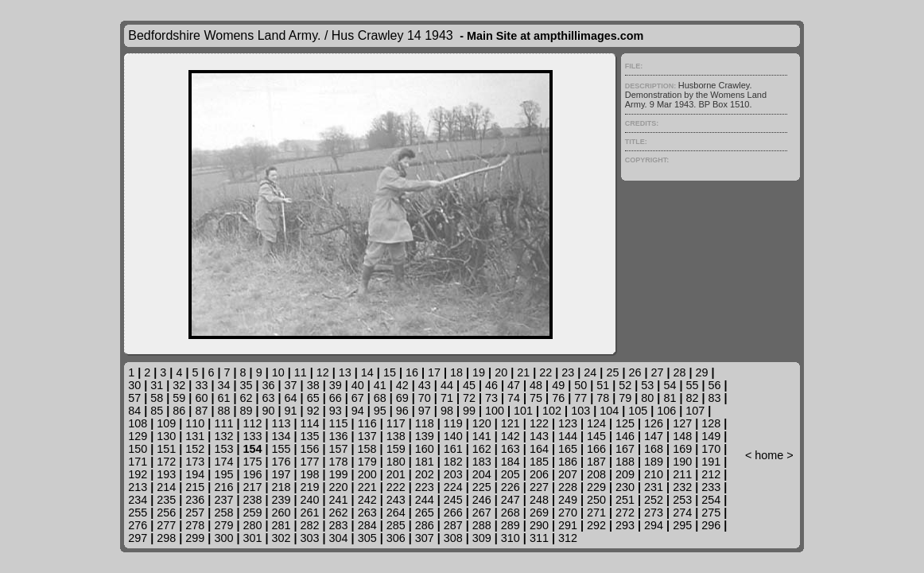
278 (195, 525)
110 (195, 423)
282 (310, 525)
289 (511, 525)
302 (281, 538)
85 (157, 411)
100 (495, 411)
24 (590, 372)
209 (625, 474)
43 (425, 385)
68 (380, 398)
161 (453, 449)
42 (402, 385)
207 (568, 474)
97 (425, 411)
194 (195, 474)
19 (479, 372)
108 (138, 423)
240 (310, 500)
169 (682, 449)
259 (252, 513)
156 (310, 449)
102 (552, 411)
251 (625, 500)
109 (166, 423)
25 (612, 372)
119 (453, 423)
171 (138, 462)
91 (291, 411)
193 (166, 474)
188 (625, 462)
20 (501, 372)
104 (609, 411)
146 (625, 436)
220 (339, 487)
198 (310, 474)
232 (682, 487)
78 (603, 398)
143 (539, 436)
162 (482, 449)
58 (157, 398)
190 (682, 462)
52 (625, 385)
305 (367, 538)
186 (568, 462)
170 (711, 449)
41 (380, 385)
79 (625, 398)
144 (568, 436)
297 (138, 538)
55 (692, 385)
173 (195, 462)
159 (396, 449)
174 (223, 462)
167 (625, 449)
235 (166, 500)
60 (201, 398)
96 (402, 411)
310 (511, 538)
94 (358, 411)
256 (166, 513)
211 (682, 474)
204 (482, 474)
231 (654, 487)
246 (482, 500)
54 (670, 385)
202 (425, 474)
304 (339, 538)
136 (339, 436)
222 (396, 487)
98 (447, 411)
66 (336, 398)
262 (339, 513)
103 (580, 411)
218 (281, 487)
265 (425, 513)
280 (252, 525)
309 (482, 538)
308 (453, 538)
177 (310, 462)
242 (367, 500)
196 (252, 474)
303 (310, 538)
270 (568, 513)
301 (252, 538)
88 (223, 411)
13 (345, 372)
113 (281, 423)
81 (670, 398)
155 (281, 449)
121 (511, 423)
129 (138, 436)
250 (596, 500)
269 (539, 513)
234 (138, 500)
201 (396, 474)
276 (138, 525)
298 (166, 538)
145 (596, 436)
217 (252, 487)
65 (313, 398)
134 (281, 436)
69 (402, 398)
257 (195, 513)
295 (682, 525)
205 (511, 474)
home (769, 455)
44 (447, 385)
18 (456, 372)
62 (246, 398)
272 (625, 513)
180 (396, 462)
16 (412, 372)
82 (692, 398)
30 (134, 385)
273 (654, 513)
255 (138, 513)
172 (166, 462)
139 (425, 436)
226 (511, 487)
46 (491, 385)
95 (380, 411)
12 (323, 372)
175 (252, 462)
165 (568, 449)
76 (558, 398)
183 (482, 462)
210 (654, 474)
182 (453, 462)
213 (138, 487)
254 (711, 500)
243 (396, 500)
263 (367, 513)
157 (339, 449)
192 (138, 474)
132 (223, 436)
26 (635, 372)
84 (134, 411)
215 (195, 487)
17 (434, 372)
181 (425, 462)
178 (339, 462)
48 (536, 385)
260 (281, 513)
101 (523, 411)
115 (339, 423)
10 (278, 372)
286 (425, 525)
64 (291, 398)
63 (269, 398)
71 (447, 398)
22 (545, 372)
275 (711, 513)
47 (514, 385)
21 (523, 372)
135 (310, 436)
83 (714, 398)
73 (491, 398)
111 (223, 423)
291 (568, 525)
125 (625, 423)
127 (682, 423)
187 (596, 462)
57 (134, 398)
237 (223, 500)
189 (654, 462)
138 (396, 436)
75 (536, 398)
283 (339, 525)
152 (195, 449)
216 (223, 487)
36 (269, 385)
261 (310, 513)
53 (647, 385)
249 (568, 500)
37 (291, 385)
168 (654, 449)
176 (281, 462)
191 (711, 462)
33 (201, 385)
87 (201, 411)
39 (336, 385)
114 (310, 423)
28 (680, 372)
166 (596, 449)
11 (301, 372)
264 (396, 513)
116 (367, 423)
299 (195, 538)
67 (358, 398)
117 (396, 423)
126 (654, 423)
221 (367, 487)
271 (596, 513)
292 (596, 525)
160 (425, 449)
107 (695, 411)
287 (453, 525)
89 (246, 411)
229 (596, 487)
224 (453, 487)
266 (453, 513)
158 (367, 449)
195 (223, 474)
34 (223, 385)
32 (179, 385)
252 (654, 500)
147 (654, 436)
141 (482, 436)
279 (223, 525)
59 (179, 398)
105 (638, 411)
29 (702, 372)
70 (425, 398)
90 (269, 411)
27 (657, 372)
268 (511, 513)
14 (367, 372)
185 (539, 462)
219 (310, 487)
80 (647, 398)
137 (367, 436)
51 (603, 385)
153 (223, 449)
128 (711, 423)
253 (682, 500)
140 (453, 436)
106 (666, 411)
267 (482, 513)
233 (711, 487)
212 (711, 474)
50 (580, 385)
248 (539, 500)
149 (711, 436)
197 (281, 474)
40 (358, 385)
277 (166, 525)
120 (482, 423)
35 (246, 385)
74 (514, 398)
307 (425, 538)
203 (453, 474)
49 (558, 385)
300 (223, 538)
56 (714, 385)
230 (625, 487)
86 (179, 411)
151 (166, 449)
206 (539, 474)
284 (367, 525)
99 (469, 411)
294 (654, 525)
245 (453, 500)
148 (682, 436)
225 (482, 487)
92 (313, 411)
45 (469, 385)
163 (511, 449)
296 (711, 525)
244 (425, 500)
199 (339, 474)
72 (469, 398)
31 (157, 385)
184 (511, 462)
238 (252, 500)
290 (539, 525)
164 (539, 449)
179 (367, 462)
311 (539, 538)
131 (195, 436)
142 (511, 436)
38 (313, 385)
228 (568, 487)
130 (166, 436)
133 (252, 436)
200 (367, 474)
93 (336, 411)
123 (568, 423)
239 (281, 500)
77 (580, 398)
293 (625, 525)
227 (539, 487)
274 (682, 513)
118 (425, 423)
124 (596, 423)
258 (223, 513)
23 (568, 372)
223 (425, 487)
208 (596, 474)
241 (339, 500)
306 (396, 538)
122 (539, 423)
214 (166, 487)
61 (223, 398)
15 (390, 372)
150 (138, 449)
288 (482, 525)
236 (195, 500)
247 (511, 500)
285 (396, 525)
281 (281, 525)
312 (568, 538)
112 (252, 423)
